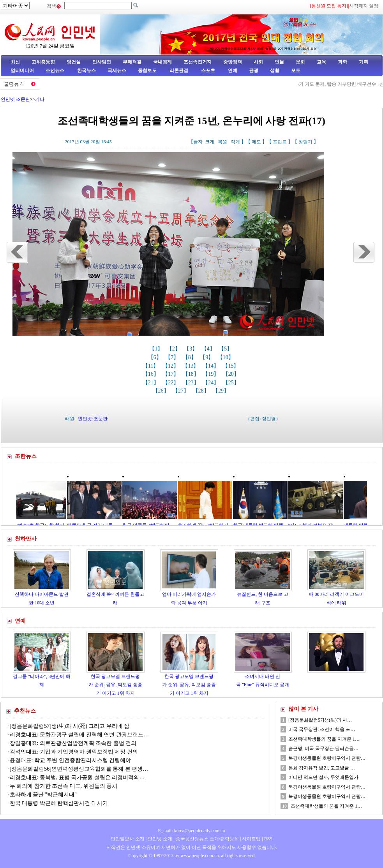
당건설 (74, 62)
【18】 (192, 374)
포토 (296, 70)
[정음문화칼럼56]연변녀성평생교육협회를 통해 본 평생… (79, 769)
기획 (364, 62)
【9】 (207, 357)
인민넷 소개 (159, 839)
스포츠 (207, 70)
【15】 (231, 366)
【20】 (232, 374)
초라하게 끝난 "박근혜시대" (43, 795)
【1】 (157, 349)
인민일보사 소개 (128, 839)
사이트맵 (251, 839)
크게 (210, 142)
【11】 (151, 366)
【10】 (226, 357)
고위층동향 (43, 62)
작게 (235, 142)
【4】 (209, 349)
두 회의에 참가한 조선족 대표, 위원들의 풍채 (64, 786)
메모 (256, 142)
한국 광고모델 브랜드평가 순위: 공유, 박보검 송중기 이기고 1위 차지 (115, 685)
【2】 (174, 349)
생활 (275, 70)
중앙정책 (233, 62)
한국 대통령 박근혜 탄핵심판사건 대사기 (59, 803)
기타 (40, 99)
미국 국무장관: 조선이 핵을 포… (322, 729)
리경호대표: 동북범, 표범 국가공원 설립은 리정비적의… (77, 777)
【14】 (212, 366)
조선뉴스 (56, 70)
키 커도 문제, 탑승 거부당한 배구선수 (341, 84)
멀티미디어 (22, 70)
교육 (321, 62)
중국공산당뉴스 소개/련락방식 (207, 839)
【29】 (222, 391)
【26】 (162, 391)
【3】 (191, 349)
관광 (254, 70)
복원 (222, 142)
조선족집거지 (198, 62)
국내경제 (162, 62)
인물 (279, 62)
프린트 (280, 142)
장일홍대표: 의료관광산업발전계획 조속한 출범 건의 (73, 743)
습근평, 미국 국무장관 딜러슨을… (323, 748)
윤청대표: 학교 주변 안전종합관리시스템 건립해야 (71, 760)
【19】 (212, 374)
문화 (300, 62)
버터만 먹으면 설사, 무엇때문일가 (323, 777)
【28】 (202, 391)
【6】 (156, 357)
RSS (268, 839)
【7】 (173, 357)
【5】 (226, 349)
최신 (15, 62)
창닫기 (305, 142)
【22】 (171, 383)
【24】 (212, 383)
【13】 (191, 366)
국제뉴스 (117, 70)
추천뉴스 (25, 711)
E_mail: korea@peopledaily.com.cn (192, 831)
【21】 (152, 383)
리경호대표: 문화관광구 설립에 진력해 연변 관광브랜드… (79, 735)
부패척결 (132, 62)
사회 (258, 62)
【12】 (171, 366)
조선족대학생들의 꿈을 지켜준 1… (324, 739)
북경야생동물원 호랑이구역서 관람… (327, 758)
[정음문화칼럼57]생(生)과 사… (320, 720)
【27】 (182, 391)
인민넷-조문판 (93, 419)
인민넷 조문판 (15, 99)
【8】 (190, 357)
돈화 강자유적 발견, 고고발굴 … (322, 768)
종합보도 (147, 70)
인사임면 (102, 62)
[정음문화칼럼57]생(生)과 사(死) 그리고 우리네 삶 (70, 726)
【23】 (192, 383)
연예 (232, 70)
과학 (342, 62)
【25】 (232, 383)
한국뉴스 (86, 70)
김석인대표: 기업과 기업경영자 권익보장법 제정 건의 (74, 752)
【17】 (171, 374)
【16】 (152, 374)
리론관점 (179, 70)
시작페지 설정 (364, 6)
